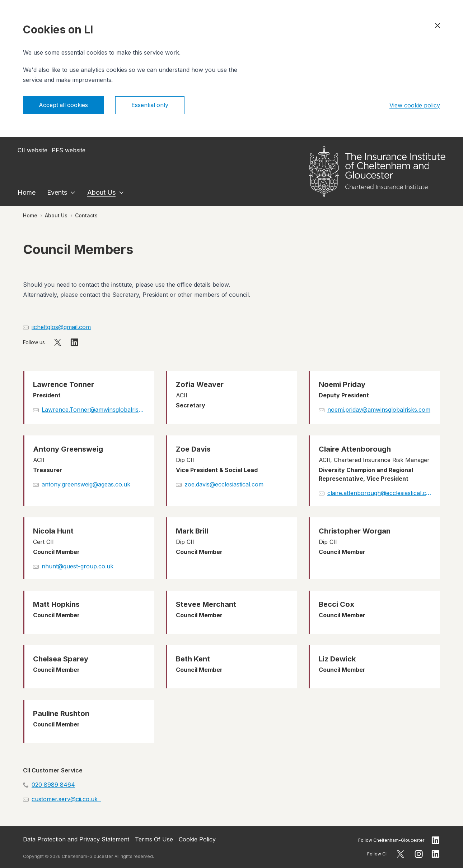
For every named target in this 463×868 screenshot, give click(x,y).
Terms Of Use (154, 839)
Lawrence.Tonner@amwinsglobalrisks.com (94, 410)
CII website (32, 150)
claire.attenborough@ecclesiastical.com (379, 493)
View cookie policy (415, 105)
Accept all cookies (64, 105)
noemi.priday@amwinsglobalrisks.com (379, 410)
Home (27, 192)
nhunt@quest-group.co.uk (78, 566)
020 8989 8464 (53, 785)
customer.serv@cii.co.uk (66, 799)
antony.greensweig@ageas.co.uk (86, 484)
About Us (101, 192)
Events (57, 192)
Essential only (151, 105)
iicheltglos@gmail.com (61, 327)
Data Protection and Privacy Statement (76, 839)
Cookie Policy (197, 839)
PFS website (69, 150)
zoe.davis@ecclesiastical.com (224, 484)
